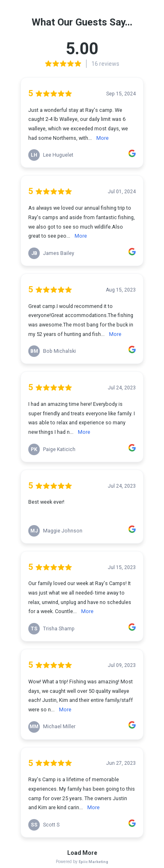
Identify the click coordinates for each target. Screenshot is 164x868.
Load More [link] (82, 853)
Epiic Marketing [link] (93, 862)
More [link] (102, 138)
